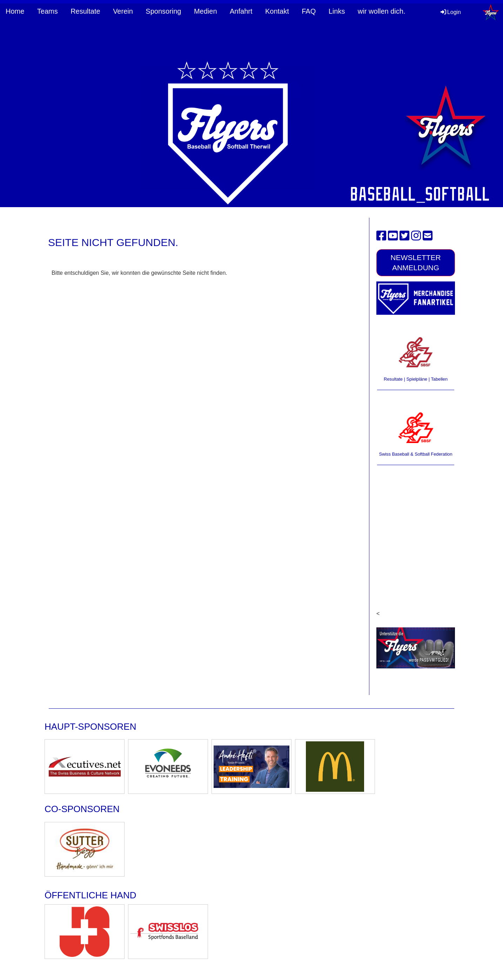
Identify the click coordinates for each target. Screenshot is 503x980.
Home (15, 11)
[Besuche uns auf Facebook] (381, 236)
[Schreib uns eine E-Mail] (428, 236)
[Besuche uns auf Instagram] (416, 236)
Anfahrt (241, 11)
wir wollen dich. (382, 11)
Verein (123, 11)
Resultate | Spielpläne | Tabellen (416, 379)
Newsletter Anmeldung (416, 263)
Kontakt (277, 11)
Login (450, 12)
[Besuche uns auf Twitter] (404, 236)
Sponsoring (163, 11)
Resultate (85, 11)
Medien (206, 11)
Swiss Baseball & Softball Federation (415, 454)
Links (337, 11)
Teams (48, 11)
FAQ (309, 11)
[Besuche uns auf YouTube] (393, 236)
